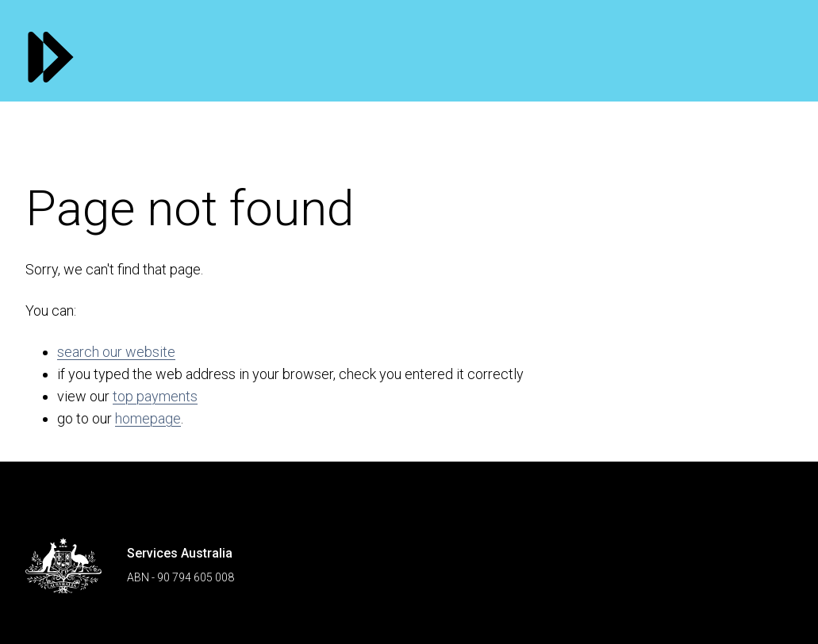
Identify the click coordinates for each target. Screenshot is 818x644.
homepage (148, 418)
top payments (155, 396)
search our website (116, 352)
